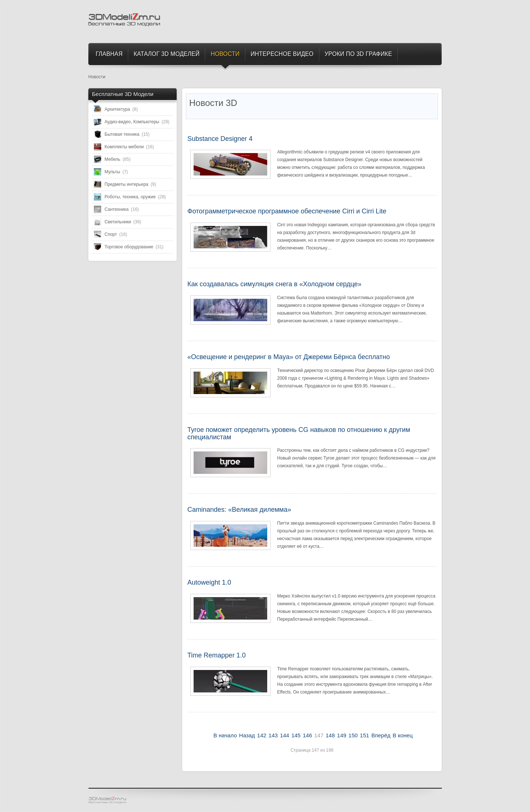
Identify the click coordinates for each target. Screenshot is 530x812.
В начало (225, 735)
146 (308, 735)
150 (353, 735)
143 (273, 735)
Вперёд (381, 735)
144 (285, 735)
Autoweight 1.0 (209, 582)
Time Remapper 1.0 (216, 655)
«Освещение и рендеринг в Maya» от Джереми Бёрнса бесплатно (289, 357)
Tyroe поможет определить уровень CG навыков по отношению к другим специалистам (299, 433)
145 (296, 735)
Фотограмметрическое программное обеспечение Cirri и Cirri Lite (287, 211)
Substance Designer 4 (220, 139)
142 (262, 735)
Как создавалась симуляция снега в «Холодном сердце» (274, 284)
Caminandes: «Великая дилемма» (239, 510)
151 (365, 735)
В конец (403, 735)
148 (330, 735)
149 (342, 735)
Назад (247, 735)
